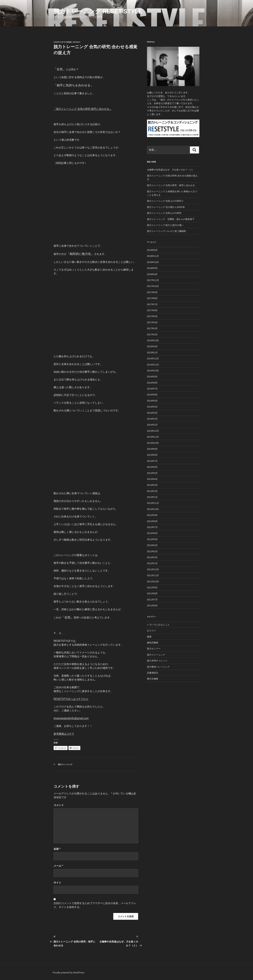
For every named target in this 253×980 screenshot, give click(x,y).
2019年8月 (152, 250)
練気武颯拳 (153, 643)
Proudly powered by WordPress (68, 973)
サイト (57, 883)
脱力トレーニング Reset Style (98, 11)
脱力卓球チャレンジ (157, 661)
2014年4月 (152, 407)
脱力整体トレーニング (158, 667)
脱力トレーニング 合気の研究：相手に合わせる (171, 185)
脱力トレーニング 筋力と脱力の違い (165, 225)
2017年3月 (152, 328)
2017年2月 (152, 335)
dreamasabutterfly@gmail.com (71, 718)
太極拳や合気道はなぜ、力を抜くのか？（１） (171, 170)
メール (58, 866)
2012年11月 (153, 503)
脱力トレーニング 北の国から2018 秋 (166, 207)
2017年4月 (152, 322)
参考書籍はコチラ (64, 734)
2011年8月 (152, 593)
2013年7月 (152, 461)
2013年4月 (152, 479)
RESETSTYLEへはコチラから (71, 699)
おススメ (152, 631)
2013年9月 (152, 449)
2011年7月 (152, 600)
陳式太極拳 (153, 679)
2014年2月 (152, 419)
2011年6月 (152, 606)
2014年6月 (152, 395)
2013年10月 (153, 443)
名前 (57, 849)
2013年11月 (153, 437)
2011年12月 (153, 569)
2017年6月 (152, 310)
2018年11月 (153, 256)
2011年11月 (153, 575)
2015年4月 (152, 346)
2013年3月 (152, 485)
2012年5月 (152, 539)
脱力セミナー (154, 649)
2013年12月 (153, 431)
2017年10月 (153, 286)
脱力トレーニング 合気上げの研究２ (165, 201)
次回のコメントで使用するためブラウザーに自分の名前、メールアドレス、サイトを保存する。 (95, 905)
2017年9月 (152, 292)
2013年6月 (152, 467)
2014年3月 (152, 413)
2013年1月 (152, 497)
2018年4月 (152, 274)
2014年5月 (152, 401)
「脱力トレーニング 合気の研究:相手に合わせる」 (83, 109)
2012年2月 (152, 557)
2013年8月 (152, 455)
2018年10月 (153, 262)
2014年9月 (152, 377)
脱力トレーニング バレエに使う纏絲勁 (167, 231)
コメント (59, 805)
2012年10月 (153, 509)
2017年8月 (152, 298)
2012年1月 (152, 563)
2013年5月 (152, 473)
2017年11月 (153, 280)
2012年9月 (152, 515)
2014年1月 (152, 425)
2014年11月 (153, 365)
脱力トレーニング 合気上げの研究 (164, 213)
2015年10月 (153, 340)
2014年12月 (153, 359)
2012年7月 (152, 527)
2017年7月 (152, 304)
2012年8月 (152, 521)
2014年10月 (153, 371)
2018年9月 (152, 268)
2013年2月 (152, 491)
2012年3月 (152, 551)
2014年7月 (152, 389)
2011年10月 (153, 582)
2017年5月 (152, 316)
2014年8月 (152, 383)
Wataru (77, 42)
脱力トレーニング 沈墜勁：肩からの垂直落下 (171, 219)
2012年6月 (152, 533)
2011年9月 (152, 587)
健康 (149, 637)
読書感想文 (153, 673)
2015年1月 (152, 353)
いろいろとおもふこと (158, 625)
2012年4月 (152, 545)
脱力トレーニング (65, 764)
